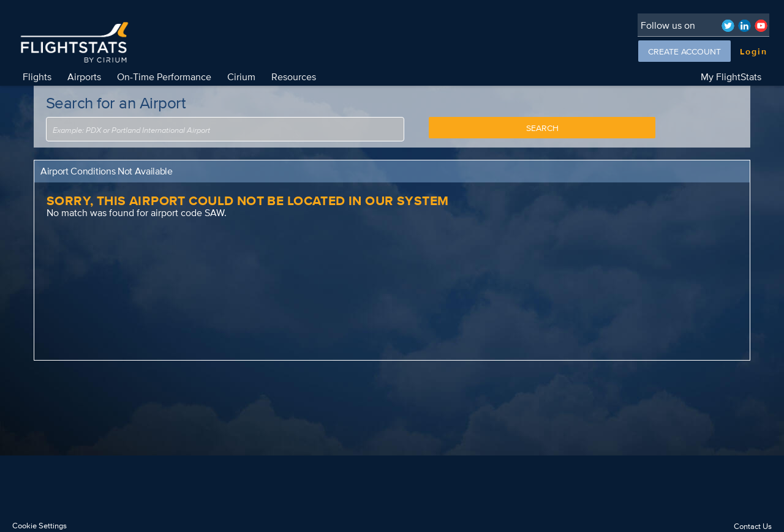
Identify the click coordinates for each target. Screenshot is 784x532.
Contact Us (753, 526)
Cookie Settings (40, 526)
